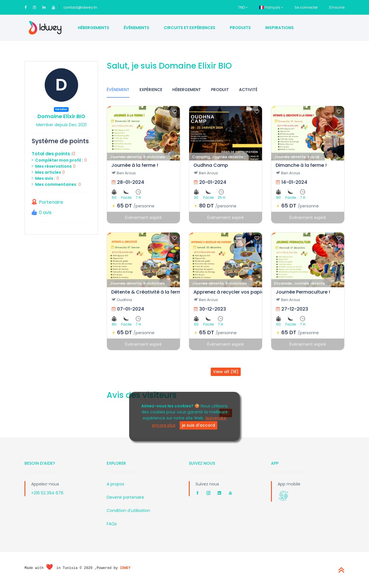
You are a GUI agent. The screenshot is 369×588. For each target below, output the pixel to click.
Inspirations (279, 28)
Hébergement (187, 90)
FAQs (112, 524)
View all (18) (226, 372)
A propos (115, 484)
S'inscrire (337, 7)
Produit (220, 90)
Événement (118, 90)
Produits (240, 28)
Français (271, 7)
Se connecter (306, 7)
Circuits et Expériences (190, 28)
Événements (137, 28)
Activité (248, 90)
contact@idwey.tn (80, 7)
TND (243, 7)
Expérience (151, 90)
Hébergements (94, 28)
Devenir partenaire (125, 497)
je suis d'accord (198, 425)
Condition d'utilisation (128, 511)
